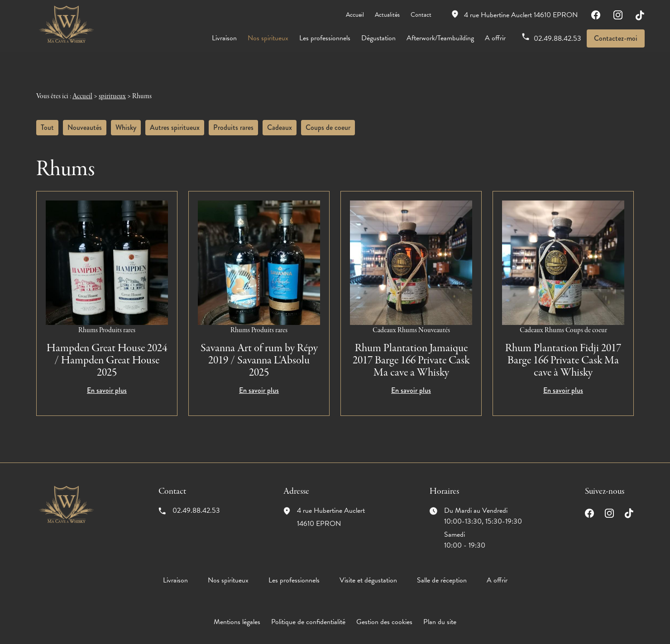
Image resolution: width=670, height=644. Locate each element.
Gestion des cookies (384, 612)
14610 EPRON (521, 15)
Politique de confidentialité (308, 612)
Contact (421, 15)
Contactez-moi (616, 38)
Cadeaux (280, 117)
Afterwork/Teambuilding (440, 38)
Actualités (387, 15)
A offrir (495, 38)
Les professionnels (325, 38)
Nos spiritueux (268, 38)
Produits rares (233, 117)
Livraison (224, 38)
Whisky (126, 117)
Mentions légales (237, 612)
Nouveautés (85, 117)
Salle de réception (442, 570)
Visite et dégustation (368, 570)
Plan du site (440, 612)
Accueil (355, 15)
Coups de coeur (328, 117)
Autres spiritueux (175, 117)
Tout (47, 117)
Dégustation (378, 38)
